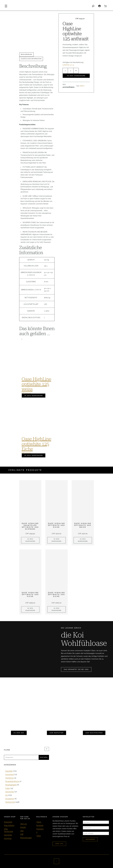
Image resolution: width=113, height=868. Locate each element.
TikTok (39, 836)
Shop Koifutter (9, 825)
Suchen (44, 757)
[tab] (26, 55)
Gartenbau (8, 838)
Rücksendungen (26, 838)
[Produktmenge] (71, 71)
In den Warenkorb (76, 76)
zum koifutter (56, 733)
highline (82, 86)
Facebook (40, 825)
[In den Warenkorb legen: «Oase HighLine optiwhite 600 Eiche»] (56, 540)
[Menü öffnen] (6, 6)
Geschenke (8, 835)
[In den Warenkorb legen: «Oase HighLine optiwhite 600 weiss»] (83, 540)
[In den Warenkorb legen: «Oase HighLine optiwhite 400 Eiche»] (30, 609)
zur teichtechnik (94, 733)
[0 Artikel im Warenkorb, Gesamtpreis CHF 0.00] (105, 6)
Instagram (40, 829)
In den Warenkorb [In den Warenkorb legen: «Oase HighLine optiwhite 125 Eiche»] (34, 455)
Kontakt (23, 827)
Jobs (22, 831)
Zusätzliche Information (31, 59)
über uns (59, 844)
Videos (39, 822)
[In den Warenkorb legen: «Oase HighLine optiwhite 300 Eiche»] (56, 609)
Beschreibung (26, 54)
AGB (22, 834)
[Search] (93, 6)
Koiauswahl (8, 822)
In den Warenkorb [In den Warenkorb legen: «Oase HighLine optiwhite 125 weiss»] (34, 396)
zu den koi (19, 733)
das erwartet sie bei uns (76, 669)
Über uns (24, 824)
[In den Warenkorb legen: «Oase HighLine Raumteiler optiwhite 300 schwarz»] (30, 540)
